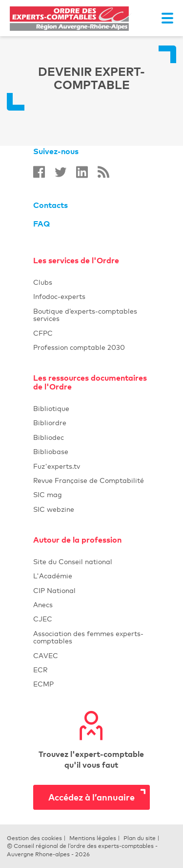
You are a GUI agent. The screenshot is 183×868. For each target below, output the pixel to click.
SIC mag (48, 494)
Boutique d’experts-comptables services (85, 315)
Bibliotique (91, 408)
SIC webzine (54, 509)
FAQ (41, 224)
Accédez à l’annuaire (91, 797)
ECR (40, 670)
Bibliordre (91, 423)
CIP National (91, 590)
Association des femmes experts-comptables (88, 637)
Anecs (91, 605)
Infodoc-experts (91, 296)
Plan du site (140, 838)
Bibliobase (91, 451)
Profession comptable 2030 (79, 347)
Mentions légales (93, 838)
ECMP (91, 684)
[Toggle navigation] (167, 18)
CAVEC (46, 655)
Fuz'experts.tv (91, 466)
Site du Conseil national (73, 561)
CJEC (91, 619)
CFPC (43, 333)
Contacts (51, 205)
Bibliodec (91, 437)
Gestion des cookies (34, 838)
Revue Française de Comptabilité (91, 480)
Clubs (91, 282)
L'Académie (91, 576)
